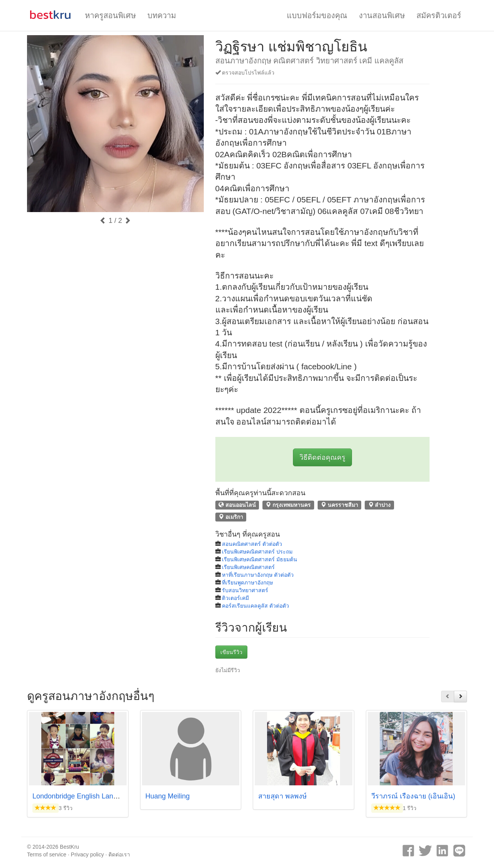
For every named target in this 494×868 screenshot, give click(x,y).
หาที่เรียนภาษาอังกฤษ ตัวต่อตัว (258, 575)
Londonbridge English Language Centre (94, 796)
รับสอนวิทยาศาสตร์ (245, 590)
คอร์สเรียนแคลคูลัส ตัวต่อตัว (255, 606)
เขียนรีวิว (231, 652)
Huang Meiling (168, 796)
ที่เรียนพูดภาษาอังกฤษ (247, 583)
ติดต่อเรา (119, 854)
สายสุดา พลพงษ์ (283, 796)
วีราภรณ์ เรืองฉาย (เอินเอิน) (413, 796)
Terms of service (47, 854)
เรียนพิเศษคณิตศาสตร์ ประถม (257, 552)
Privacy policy (88, 854)
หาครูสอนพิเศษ (110, 15)
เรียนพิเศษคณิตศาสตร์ (248, 567)
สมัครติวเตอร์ (439, 15)
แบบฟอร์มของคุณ (317, 15)
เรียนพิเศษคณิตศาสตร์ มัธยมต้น (260, 559)
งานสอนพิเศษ (382, 15)
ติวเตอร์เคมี (235, 598)
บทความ (162, 15)
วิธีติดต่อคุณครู (322, 457)
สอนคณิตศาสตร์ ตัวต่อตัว (252, 544)
